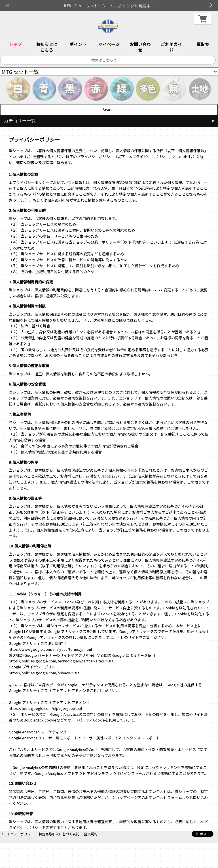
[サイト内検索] (108, 60)
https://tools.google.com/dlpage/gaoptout (45, 708)
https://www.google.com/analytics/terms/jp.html (50, 649)
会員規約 (91, 834)
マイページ (109, 44)
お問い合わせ (140, 47)
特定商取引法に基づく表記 (59, 834)
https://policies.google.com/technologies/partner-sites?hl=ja (61, 661)
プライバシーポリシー (17, 834)
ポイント (78, 44)
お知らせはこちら (47, 47)
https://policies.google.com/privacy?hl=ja (44, 673)
